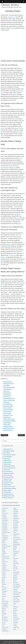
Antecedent (16, 519)
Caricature (5, 531)
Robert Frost (19, 91)
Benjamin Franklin (8, 406)
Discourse (4, 544)
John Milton (7, 385)
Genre (3, 560)
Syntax (4, 622)
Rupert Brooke (7, 395)
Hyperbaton (16, 564)
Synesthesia (5, 621)
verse (14, 17)
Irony (14, 570)
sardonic (10, 17)
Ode (3, 586)
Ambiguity (16, 512)
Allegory (4, 510)
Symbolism (5, 619)
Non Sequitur (16, 584)
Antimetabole (5, 520)
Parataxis (15, 591)
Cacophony (5, 529)
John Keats (6, 402)
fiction (20, 224)
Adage (15, 508)
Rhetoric (4, 608)
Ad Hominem (5, 508)
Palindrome (16, 588)
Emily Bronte (7, 397)
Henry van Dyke (8, 408)
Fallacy (15, 555)
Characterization (6, 532)
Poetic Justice (17, 600)
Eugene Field (7, 425)
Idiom (15, 565)
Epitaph (15, 548)
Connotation (5, 538)
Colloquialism (16, 534)
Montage (15, 579)
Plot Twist (16, 598)
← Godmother (4, 435)
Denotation (5, 539)
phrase (18, 158)
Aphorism (4, 522)
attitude (2, 136)
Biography (16, 527)
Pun (14, 605)
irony (17, 166)
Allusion (4, 512)
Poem (3, 600)
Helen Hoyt (6, 391)
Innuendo (15, 569)
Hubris (4, 564)
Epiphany (4, 548)
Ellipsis (15, 546)
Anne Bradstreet (8, 404)
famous (22, 128)
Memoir (4, 577)
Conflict (15, 536)
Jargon (4, 572)
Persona (4, 596)
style (18, 218)
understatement (5, 168)
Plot (3, 598)
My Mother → (21, 435)
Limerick (4, 574)
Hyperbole (4, 565)
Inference (4, 569)
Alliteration (16, 510)
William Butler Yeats (9, 428)
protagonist (17, 214)
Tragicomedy (5, 628)
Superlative (5, 617)
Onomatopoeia (17, 586)
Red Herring (5, 607)
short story (13, 255)
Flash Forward (5, 557)
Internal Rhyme (6, 570)
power (18, 362)
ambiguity (15, 95)
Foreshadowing (6, 558)
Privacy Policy (16, 643)
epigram (16, 128)
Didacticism (16, 543)
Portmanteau (16, 602)
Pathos (4, 595)
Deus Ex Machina (18, 539)
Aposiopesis (16, 522)
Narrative (15, 583)
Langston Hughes (8, 427)
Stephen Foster (7, 412)
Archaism (15, 524)
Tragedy (15, 626)
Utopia (15, 629)
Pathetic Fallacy (17, 593)
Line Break (16, 574)
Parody (4, 593)
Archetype (4, 525)
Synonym (15, 621)
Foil (14, 557)
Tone (3, 626)
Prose (15, 603)
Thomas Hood (7, 413)
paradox (13, 168)
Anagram (15, 513)
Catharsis (16, 531)
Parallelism (5, 591)
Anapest (15, 515)
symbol (2, 360)
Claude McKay (7, 423)
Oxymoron (5, 588)
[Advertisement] (13, 45)
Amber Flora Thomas (9, 419)
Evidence (4, 553)
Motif (14, 581)
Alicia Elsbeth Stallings (10, 421)
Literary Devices (10, 5)
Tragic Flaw (16, 628)
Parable (4, 589)
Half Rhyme (5, 562)
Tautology (16, 622)
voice (11, 28)
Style (3, 615)
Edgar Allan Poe (8, 382)
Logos (3, 576)
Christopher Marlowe (9, 399)
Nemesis (4, 584)
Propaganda (5, 603)
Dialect (4, 541)
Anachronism (5, 513)
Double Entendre (6, 546)
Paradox (15, 589)
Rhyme (15, 608)
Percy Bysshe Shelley (9, 387)
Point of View (5, 602)
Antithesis (16, 520)
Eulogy (4, 551)
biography (8, 244)
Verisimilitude (5, 631)
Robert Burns (7, 417)
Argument (16, 525)
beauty (16, 374)
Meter (3, 579)
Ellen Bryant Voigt (8, 410)
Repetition (16, 607)
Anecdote (16, 517)
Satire (3, 612)
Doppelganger (17, 544)
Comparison (5, 536)
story (11, 196)
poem (2, 93)
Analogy (4, 515)
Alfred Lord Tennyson (9, 400)
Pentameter (16, 595)
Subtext (15, 615)
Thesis (15, 624)
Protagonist (5, 605)
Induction (15, 567)
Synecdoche (16, 619)
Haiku (15, 560)
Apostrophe (5, 524)
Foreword (16, 558)
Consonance (16, 538)
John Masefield (7, 389)
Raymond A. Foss (8, 415)
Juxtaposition (16, 572)
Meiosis (15, 576)
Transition (4, 629)
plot (10, 220)
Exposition (16, 553)
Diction (4, 543)
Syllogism (16, 617)
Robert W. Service (8, 430)
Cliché (15, 532)
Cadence (15, 529)
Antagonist (5, 519)
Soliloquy (4, 614)
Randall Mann (7, 393)
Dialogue (15, 541)
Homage (15, 562)
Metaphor (16, 577)
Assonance (5, 527)
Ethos (15, 550)
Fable (3, 555)
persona (3, 128)
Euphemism (16, 551)
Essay (3, 550)
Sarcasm (15, 610)
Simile (15, 612)
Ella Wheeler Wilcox (9, 384)
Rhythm (4, 610)
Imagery (4, 567)
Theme (4, 624)
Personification (17, 596)
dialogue (3, 257)
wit (14, 119)
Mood (3, 581)
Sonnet (15, 614)
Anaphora (4, 517)
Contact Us (10, 643)
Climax (4, 534)
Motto (3, 583)
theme (12, 85)
